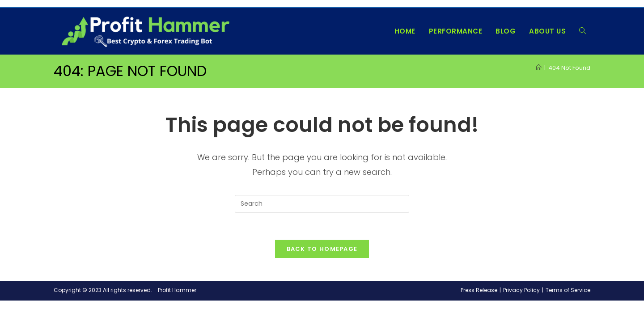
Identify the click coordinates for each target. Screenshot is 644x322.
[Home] (539, 68)
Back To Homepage (322, 249)
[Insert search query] (322, 204)
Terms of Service (568, 290)
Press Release (479, 290)
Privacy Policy (521, 290)
